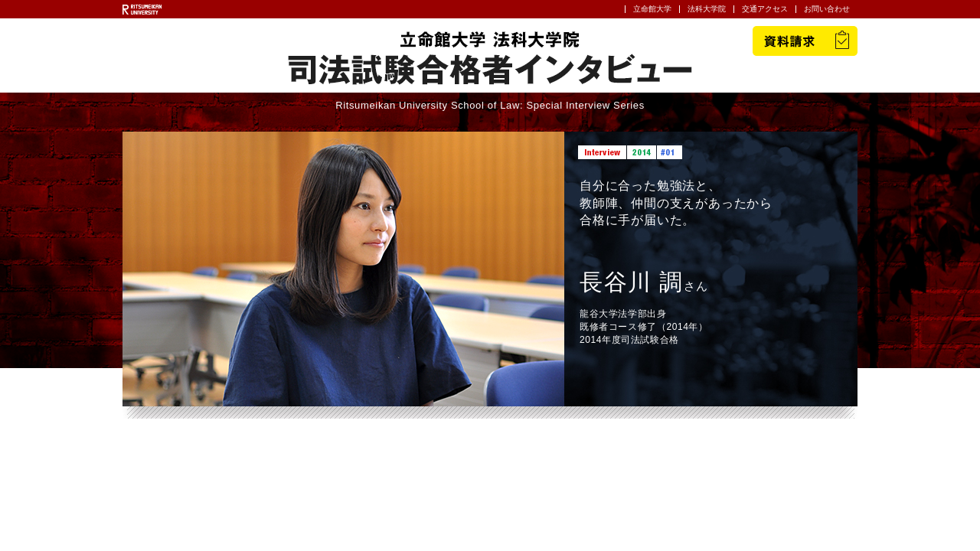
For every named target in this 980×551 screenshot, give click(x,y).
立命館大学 (652, 9)
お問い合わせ (827, 9)
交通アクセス (765, 9)
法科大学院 (707, 9)
